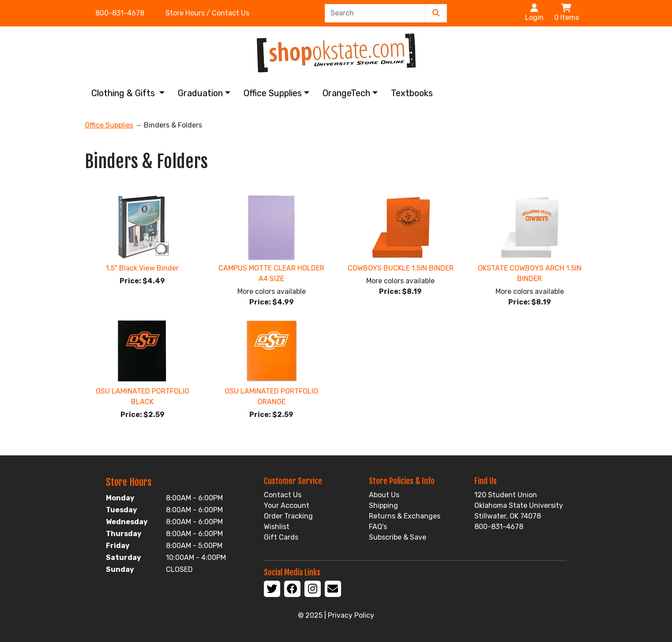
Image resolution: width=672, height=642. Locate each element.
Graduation (200, 93)
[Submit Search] (436, 13)
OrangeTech (346, 93)
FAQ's (378, 527)
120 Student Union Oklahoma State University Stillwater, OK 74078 (519, 505)
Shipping (383, 505)
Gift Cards (281, 537)
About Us (384, 495)
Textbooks (412, 93)
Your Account (287, 505)
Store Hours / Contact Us (207, 13)
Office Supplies (273, 93)
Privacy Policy (351, 615)
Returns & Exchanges (405, 516)
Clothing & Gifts (124, 93)
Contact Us (283, 495)
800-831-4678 (120, 13)
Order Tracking (288, 516)
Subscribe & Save (398, 537)
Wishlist (277, 527)
